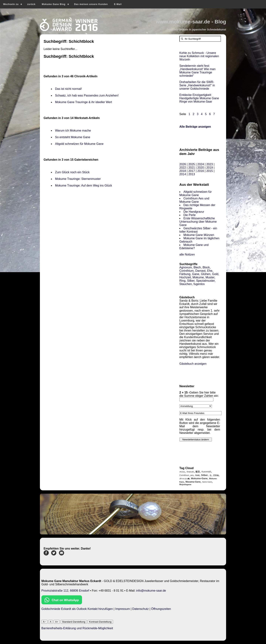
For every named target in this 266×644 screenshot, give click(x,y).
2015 (210, 171)
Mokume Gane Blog (54, 4)
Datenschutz (140, 609)
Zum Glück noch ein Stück (72, 172)
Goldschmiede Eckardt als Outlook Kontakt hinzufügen (77, 609)
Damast (200, 271)
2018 (183, 171)
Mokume (198, 277)
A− (44, 622)
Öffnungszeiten (161, 609)
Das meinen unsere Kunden (91, 4)
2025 (192, 164)
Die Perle (190, 215)
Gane (196, 274)
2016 (201, 171)
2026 (183, 164)
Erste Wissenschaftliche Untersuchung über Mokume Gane (198, 222)
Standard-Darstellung (74, 622)
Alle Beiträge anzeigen (195, 127)
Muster (210, 277)
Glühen (206, 274)
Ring (182, 281)
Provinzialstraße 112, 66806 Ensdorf (65, 591)
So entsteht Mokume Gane (73, 137)
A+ (57, 622)
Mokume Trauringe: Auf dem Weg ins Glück (83, 185)
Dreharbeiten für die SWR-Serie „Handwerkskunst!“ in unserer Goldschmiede (197, 85)
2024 (201, 164)
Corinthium (186, 271)
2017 (192, 171)
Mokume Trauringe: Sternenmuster (78, 179)
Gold (215, 274)
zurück (31, 4)
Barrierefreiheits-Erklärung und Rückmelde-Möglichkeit (77, 628)
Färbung (185, 274)
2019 (210, 168)
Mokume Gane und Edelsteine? (194, 247)
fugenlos (199, 284)
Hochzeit (185, 277)
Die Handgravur (194, 212)
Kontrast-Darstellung (100, 622)
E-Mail (118, 4)
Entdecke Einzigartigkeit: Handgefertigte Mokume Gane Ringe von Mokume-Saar (199, 98)
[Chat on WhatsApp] (62, 603)
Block (206, 267)
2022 (183, 168)
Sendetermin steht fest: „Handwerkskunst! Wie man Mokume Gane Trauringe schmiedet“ (197, 71)
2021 (192, 168)
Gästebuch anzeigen (193, 364)
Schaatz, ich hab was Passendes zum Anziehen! (87, 95)
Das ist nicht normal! (68, 89)
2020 (201, 168)
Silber (191, 281)
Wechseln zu (11, 4)
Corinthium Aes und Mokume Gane (194, 200)
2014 (183, 174)
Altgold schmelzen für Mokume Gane (79, 144)
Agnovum (186, 267)
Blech (197, 267)
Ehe (210, 271)
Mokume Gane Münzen (199, 235)
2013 (192, 174)
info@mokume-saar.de (151, 591)
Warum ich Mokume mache (73, 131)
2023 (210, 164)
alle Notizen (187, 254)
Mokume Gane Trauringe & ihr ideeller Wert (83, 102)
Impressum (123, 609)
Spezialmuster (206, 281)
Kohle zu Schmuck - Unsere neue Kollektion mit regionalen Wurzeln (199, 56)
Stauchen (186, 284)
